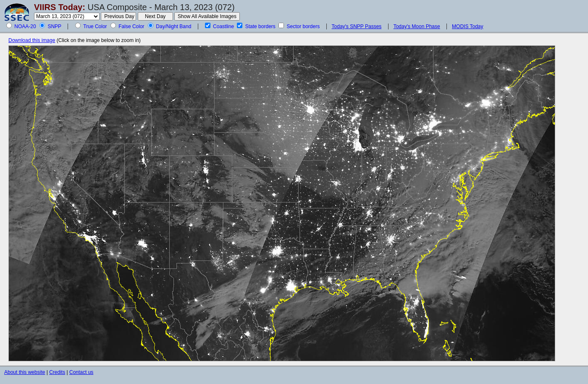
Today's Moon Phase (417, 26)
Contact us (81, 372)
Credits (57, 372)
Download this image (32, 40)
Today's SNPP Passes (357, 26)
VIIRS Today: (60, 7)
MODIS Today (467, 26)
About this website (25, 372)
